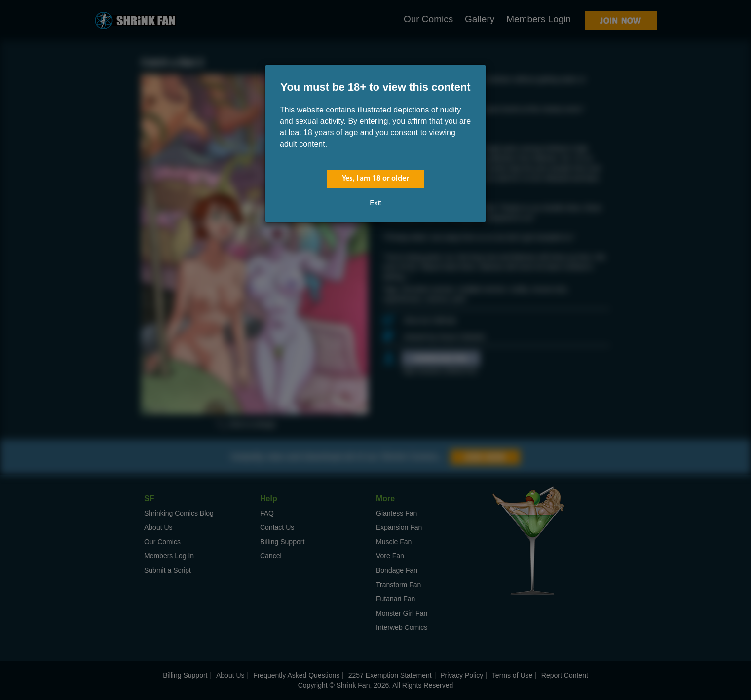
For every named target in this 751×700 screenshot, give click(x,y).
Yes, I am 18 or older (375, 179)
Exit (375, 203)
